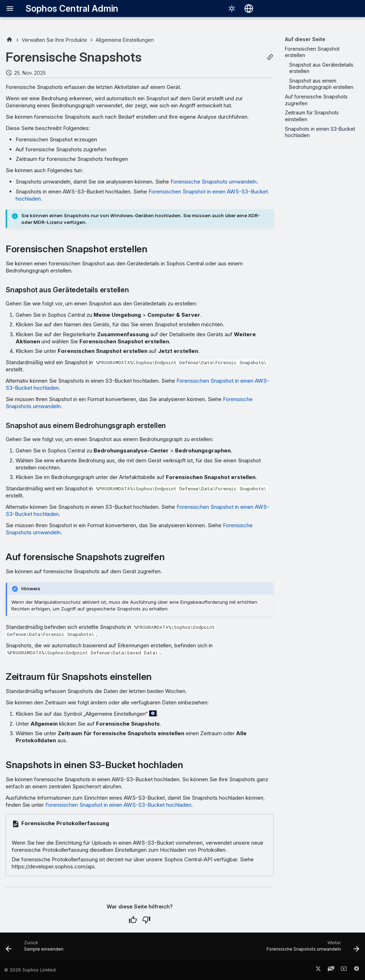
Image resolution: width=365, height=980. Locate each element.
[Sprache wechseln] (249, 9)
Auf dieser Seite (305, 39)
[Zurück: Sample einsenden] (36, 948)
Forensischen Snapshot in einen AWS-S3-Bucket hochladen (118, 805)
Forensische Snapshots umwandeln (214, 182)
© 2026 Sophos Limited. (30, 970)
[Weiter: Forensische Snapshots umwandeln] (311, 948)
